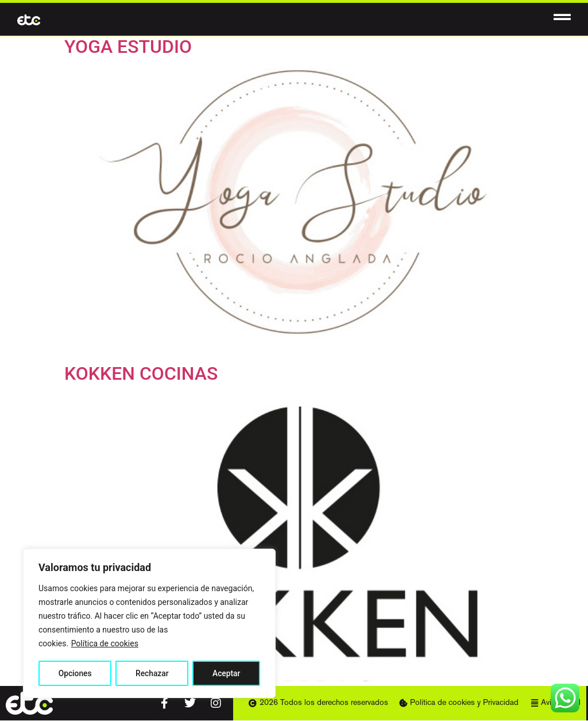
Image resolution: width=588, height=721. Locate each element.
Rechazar (152, 673)
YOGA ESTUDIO (128, 47)
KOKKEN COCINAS (141, 373)
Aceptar (227, 673)
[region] (149, 624)
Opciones (75, 673)
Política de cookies (105, 645)
